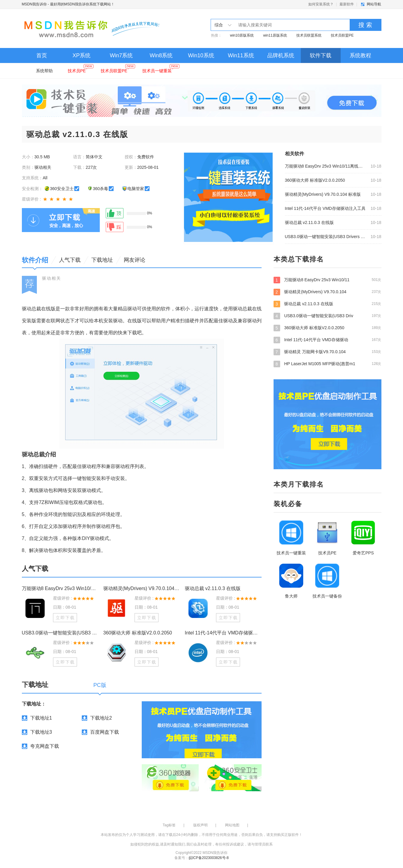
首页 (42, 55)
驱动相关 (52, 278)
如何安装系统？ (321, 4)
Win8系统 (161, 55)
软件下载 (321, 55)
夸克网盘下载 (45, 746)
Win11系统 (241, 55)
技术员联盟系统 (309, 35)
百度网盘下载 (105, 732)
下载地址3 (41, 732)
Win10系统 (201, 55)
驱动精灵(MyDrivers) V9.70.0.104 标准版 (323, 194)
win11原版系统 (275, 35)
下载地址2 (101, 718)
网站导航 (374, 4)
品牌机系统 (281, 55)
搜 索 (365, 25)
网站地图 (232, 825)
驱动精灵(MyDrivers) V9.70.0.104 (327, 292)
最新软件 (347, 4)
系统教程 (360, 55)
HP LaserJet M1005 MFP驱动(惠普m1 (327, 364)
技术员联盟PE (342, 35)
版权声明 (200, 825)
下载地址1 (41, 718)
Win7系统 (121, 55)
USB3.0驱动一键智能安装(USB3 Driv (327, 316)
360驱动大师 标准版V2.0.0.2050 (315, 180)
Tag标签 (169, 825)
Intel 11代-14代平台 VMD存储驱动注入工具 (325, 208)
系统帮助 (44, 71)
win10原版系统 (242, 35)
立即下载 (65, 618)
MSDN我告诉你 (34, 4)
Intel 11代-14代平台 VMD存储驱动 (327, 340)
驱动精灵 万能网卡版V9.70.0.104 (327, 352)
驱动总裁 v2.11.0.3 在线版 (309, 222)
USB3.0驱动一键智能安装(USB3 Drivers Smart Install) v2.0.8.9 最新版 (326, 237)
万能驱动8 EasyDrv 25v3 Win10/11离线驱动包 (326, 166)
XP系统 (81, 55)
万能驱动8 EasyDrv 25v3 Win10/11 (327, 280)
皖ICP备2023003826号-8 (209, 858)
